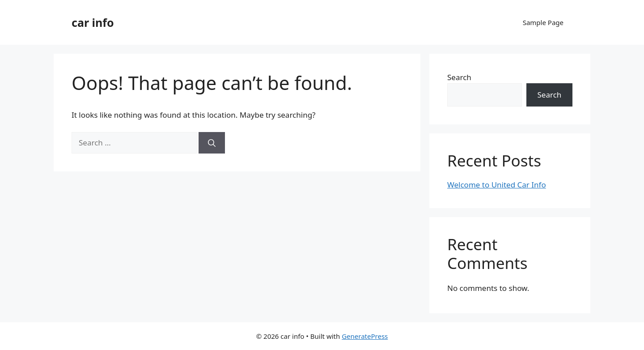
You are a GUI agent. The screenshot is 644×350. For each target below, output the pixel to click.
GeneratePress (365, 336)
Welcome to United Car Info (497, 185)
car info (93, 22)
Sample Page (543, 22)
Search (459, 77)
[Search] (212, 143)
